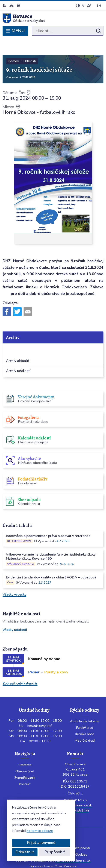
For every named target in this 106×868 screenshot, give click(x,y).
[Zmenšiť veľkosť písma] (83, 6)
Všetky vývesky (14, 579)
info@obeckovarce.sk (75, 790)
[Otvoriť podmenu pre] (97, 334)
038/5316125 (75, 784)
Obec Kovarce (66, 850)
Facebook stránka (75, 795)
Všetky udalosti (15, 614)
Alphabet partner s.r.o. (73, 845)
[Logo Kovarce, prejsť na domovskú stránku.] (53, 18)
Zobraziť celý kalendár (20, 668)
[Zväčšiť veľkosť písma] (89, 6)
